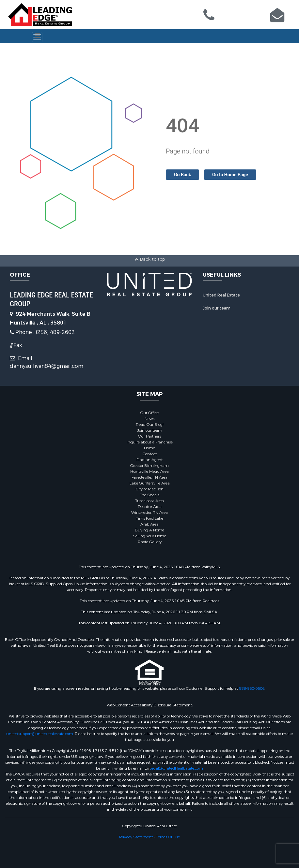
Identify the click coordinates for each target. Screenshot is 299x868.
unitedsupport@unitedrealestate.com (40, 734)
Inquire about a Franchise (150, 442)
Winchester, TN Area (149, 513)
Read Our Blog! (150, 425)
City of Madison (150, 489)
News (149, 419)
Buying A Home (149, 530)
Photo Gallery (150, 542)
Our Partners (149, 436)
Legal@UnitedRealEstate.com (176, 768)
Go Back (182, 175)
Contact (150, 454)
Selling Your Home (149, 536)
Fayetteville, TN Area (149, 477)
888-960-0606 (252, 688)
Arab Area (149, 524)
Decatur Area (150, 507)
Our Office (149, 413)
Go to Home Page (230, 175)
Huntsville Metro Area (149, 471)
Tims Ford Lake (149, 518)
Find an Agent (149, 460)
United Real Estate (221, 295)
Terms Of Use (168, 837)
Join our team (217, 308)
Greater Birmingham (149, 466)
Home (149, 448)
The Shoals (149, 495)
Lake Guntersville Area (150, 483)
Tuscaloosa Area (149, 501)
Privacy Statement (136, 837)
